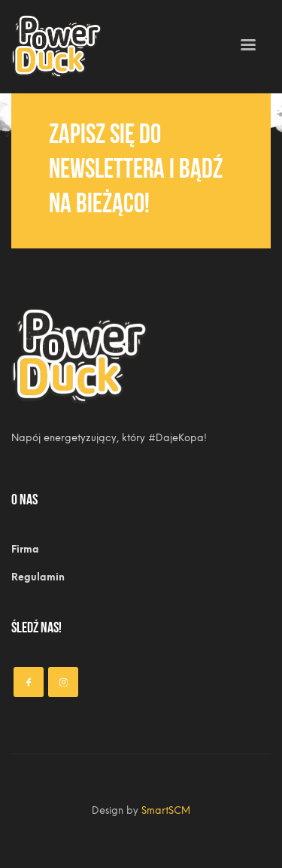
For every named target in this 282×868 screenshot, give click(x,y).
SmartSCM (166, 810)
